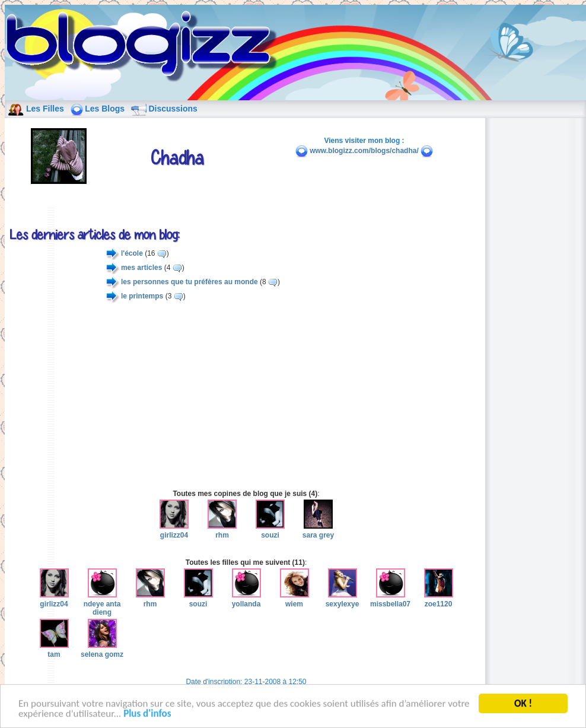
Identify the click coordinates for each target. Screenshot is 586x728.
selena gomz (102, 650)
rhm (222, 530)
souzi (270, 530)
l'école (132, 253)
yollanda (246, 599)
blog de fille (145, 47)
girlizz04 (174, 530)
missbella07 (390, 599)
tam (54, 650)
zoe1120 (439, 599)
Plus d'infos (147, 715)
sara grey (318, 530)
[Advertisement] (246, 396)
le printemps (142, 296)
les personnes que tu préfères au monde (190, 282)
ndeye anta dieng (102, 604)
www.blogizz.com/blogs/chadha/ (364, 151)
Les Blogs (105, 109)
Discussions (173, 109)
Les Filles (45, 109)
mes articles (141, 268)
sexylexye (343, 599)
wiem (294, 599)
